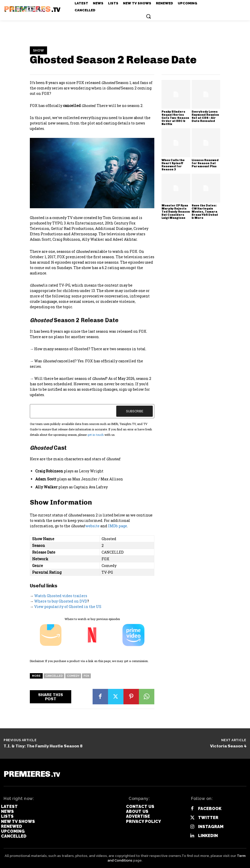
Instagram (211, 827)
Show (38, 51)
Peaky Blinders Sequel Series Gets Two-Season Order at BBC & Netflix (175, 118)
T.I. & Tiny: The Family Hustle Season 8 (43, 746)
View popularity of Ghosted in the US (68, 607)
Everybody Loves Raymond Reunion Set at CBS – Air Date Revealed (205, 116)
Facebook (210, 809)
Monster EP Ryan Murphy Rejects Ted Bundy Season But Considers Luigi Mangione (176, 212)
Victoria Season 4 (228, 746)
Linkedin (208, 836)
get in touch (96, 435)
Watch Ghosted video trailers (61, 596)
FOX (86, 676)
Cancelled (54, 676)
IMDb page (118, 526)
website (92, 526)
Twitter (208, 818)
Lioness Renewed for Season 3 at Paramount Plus (205, 163)
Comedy (73, 676)
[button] (148, 16)
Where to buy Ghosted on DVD (61, 601)
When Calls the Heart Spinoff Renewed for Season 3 (173, 165)
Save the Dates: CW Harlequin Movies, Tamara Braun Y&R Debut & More (205, 212)
